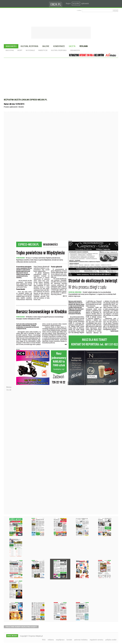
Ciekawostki (75, 50)
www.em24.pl (56, 4)
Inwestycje (43, 50)
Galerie (46, 46)
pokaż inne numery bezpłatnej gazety (21, 627)
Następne (9, 453)
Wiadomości (11, 46)
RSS (44, 640)
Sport (20, 50)
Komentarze (59, 46)
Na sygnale (30, 50)
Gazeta (72, 46)
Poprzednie (9, 181)
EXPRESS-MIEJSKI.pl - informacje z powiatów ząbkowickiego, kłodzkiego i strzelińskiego (26, 4)
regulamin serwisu (96, 640)
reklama (51, 640)
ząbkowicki (85, 3)
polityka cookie (111, 640)
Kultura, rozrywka (29, 46)
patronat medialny (81, 640)
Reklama (84, 46)
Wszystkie (10, 50)
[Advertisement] (61, 79)
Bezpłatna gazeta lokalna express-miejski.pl (25, 100)
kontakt (69, 640)
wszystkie (76, 4)
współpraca (60, 640)
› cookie (79, 10)
